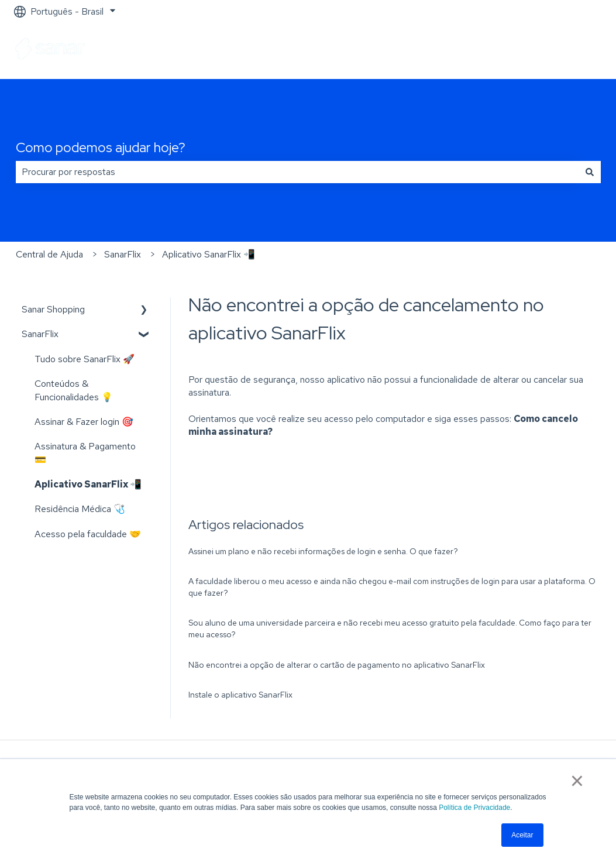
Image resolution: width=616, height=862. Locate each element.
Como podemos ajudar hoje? (101, 147)
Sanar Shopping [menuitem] (53, 309)
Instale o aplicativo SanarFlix (240, 695)
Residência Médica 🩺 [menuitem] (80, 509)
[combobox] (297, 172)
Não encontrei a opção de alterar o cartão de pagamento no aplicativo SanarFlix (337, 665)
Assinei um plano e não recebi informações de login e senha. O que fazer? (323, 551)
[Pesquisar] (590, 172)
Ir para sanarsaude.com (544, 51)
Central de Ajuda (49, 254)
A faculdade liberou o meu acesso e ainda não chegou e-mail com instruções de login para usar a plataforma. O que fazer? (392, 587)
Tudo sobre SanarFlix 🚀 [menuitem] (85, 359)
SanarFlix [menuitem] (40, 334)
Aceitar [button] (522, 835)
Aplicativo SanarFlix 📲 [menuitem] (88, 484)
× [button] (577, 781)
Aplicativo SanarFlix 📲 (209, 254)
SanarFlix (123, 254)
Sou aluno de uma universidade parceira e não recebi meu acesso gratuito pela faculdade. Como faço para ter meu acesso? (390, 629)
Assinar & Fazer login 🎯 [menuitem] (84, 422)
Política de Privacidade (474, 808)
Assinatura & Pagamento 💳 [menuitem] (85, 453)
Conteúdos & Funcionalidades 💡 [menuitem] (74, 390)
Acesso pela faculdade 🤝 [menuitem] (88, 534)
